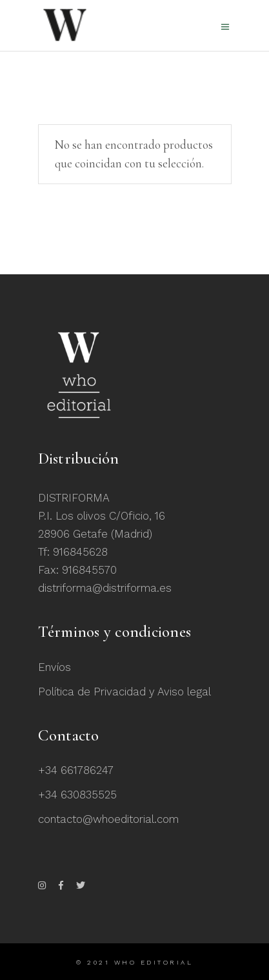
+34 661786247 (76, 770)
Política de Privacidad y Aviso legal (125, 692)
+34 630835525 (77, 795)
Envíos (55, 667)
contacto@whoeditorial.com (108, 819)
